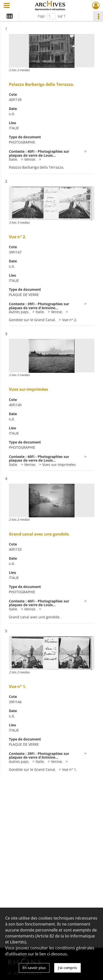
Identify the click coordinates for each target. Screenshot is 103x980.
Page (41, 16)
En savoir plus (34, 968)
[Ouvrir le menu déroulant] (7, 6)
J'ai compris (67, 968)
